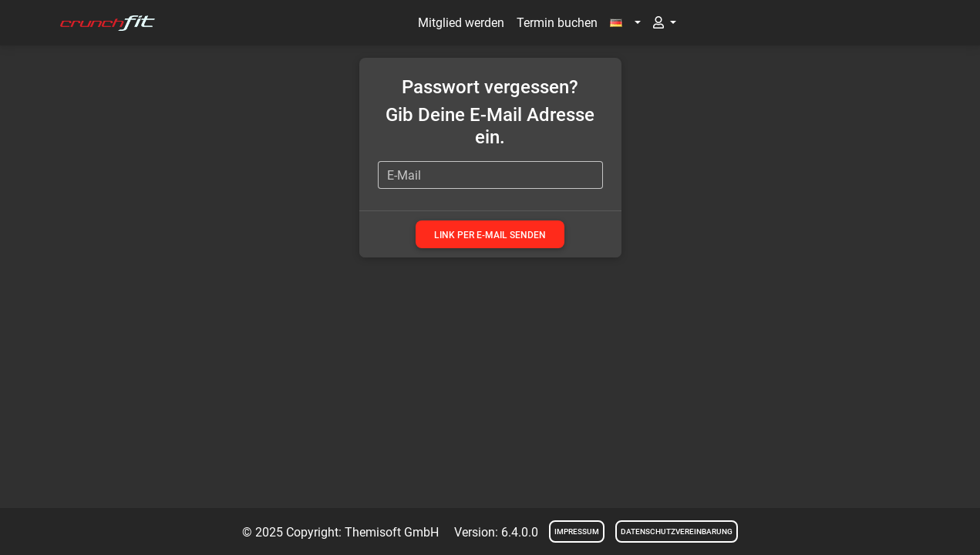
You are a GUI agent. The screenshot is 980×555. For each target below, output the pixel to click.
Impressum (577, 531)
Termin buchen (557, 23)
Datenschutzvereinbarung (677, 531)
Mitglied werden (461, 23)
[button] (625, 23)
